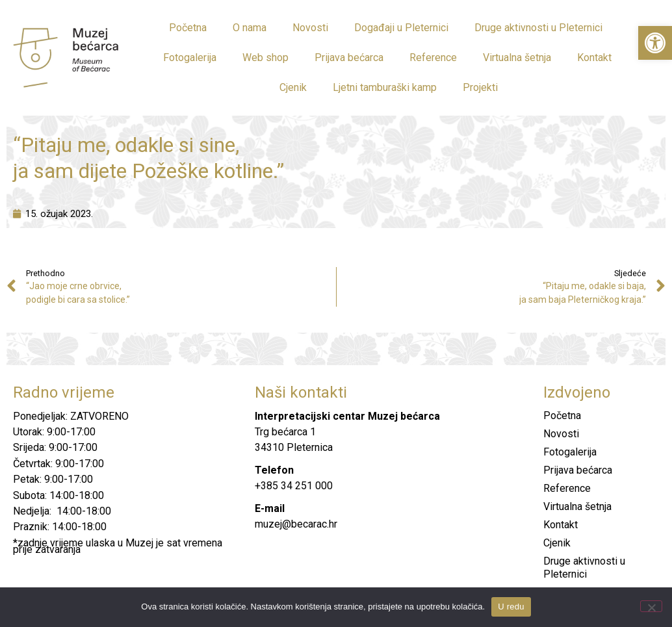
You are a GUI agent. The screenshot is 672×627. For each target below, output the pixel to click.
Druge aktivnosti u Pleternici (538, 28)
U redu (511, 607)
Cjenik (293, 87)
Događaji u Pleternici (401, 28)
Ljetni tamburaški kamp (385, 87)
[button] (655, 43)
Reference (433, 58)
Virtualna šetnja (517, 58)
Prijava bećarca (349, 58)
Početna (188, 28)
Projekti (480, 87)
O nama (250, 28)
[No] (651, 606)
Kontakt (594, 58)
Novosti (310, 28)
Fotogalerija (190, 58)
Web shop (265, 58)
